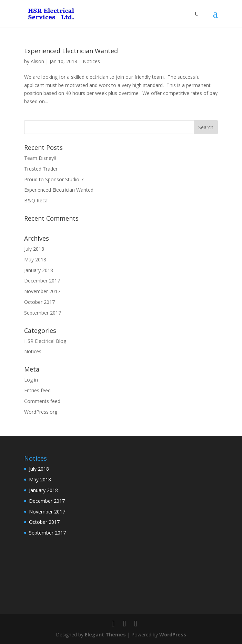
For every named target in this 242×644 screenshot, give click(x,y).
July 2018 (34, 249)
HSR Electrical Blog (45, 341)
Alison (37, 61)
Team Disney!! (40, 158)
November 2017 (42, 291)
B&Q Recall (37, 200)
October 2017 (39, 302)
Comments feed (42, 401)
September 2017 (43, 313)
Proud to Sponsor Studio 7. (54, 179)
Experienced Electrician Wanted (71, 51)
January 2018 (39, 270)
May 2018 (35, 259)
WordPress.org (41, 412)
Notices (91, 61)
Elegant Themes (105, 635)
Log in (31, 380)
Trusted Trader (41, 169)
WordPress (173, 635)
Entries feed (37, 390)
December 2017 (42, 281)
